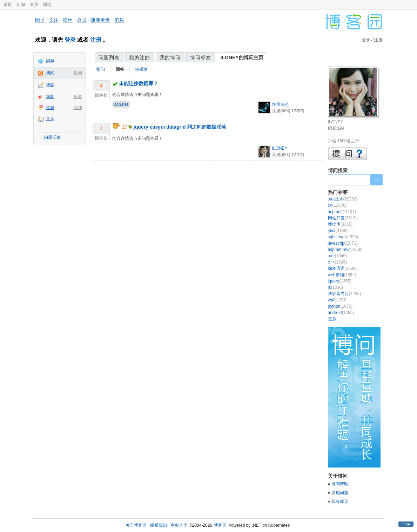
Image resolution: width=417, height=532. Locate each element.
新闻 (21, 5)
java (338, 231)
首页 (8, 5)
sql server (343, 237)
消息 (119, 20)
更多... (334, 319)
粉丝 (68, 20)
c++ (338, 262)
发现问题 (340, 493)
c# (337, 205)
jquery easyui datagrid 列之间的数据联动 (180, 127)
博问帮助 (340, 484)
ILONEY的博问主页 (242, 57)
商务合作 (179, 525)
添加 (78, 108)
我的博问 (170, 57)
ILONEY (280, 148)
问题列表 (109, 57)
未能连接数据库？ (139, 83)
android (341, 313)
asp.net (121, 104)
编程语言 (342, 268)
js (335, 287)
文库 (50, 119)
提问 (78, 73)
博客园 (220, 525)
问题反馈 (52, 137)
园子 (40, 20)
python (340, 306)
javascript (343, 243)
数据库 (340, 224)
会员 (34, 5)
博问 (50, 73)
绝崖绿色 (281, 104)
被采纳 (141, 69)
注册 (96, 40)
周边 (47, 5)
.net (338, 256)
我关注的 (140, 57)
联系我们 (159, 525)
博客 (50, 85)
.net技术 (343, 199)
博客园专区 (345, 294)
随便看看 (100, 20)
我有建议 (340, 502)
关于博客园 (136, 525)
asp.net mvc (345, 250)
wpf (337, 300)
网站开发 (342, 218)
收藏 (50, 108)
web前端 (342, 275)
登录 (70, 40)
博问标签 (201, 57)
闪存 (50, 61)
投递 (78, 97)
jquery (340, 281)
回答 (120, 69)
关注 (54, 20)
